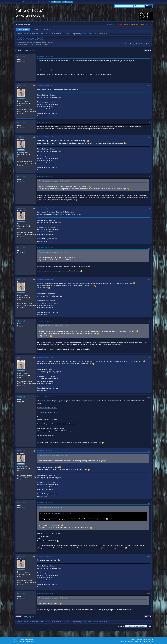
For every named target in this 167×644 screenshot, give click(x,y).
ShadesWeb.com (30, 642)
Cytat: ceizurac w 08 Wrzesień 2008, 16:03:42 (55, 252)
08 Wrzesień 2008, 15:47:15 (45, 122)
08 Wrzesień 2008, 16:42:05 (45, 556)
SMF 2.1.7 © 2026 (19, 639)
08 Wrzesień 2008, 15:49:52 (45, 137)
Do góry (19, 617)
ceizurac (21, 85)
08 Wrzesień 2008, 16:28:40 (45, 357)
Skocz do (121, 626)
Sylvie (90, 34)
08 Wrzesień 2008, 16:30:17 (45, 397)
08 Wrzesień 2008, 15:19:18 (45, 57)
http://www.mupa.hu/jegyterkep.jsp (49, 70)
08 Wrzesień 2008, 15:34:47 (45, 85)
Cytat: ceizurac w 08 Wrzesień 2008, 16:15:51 (55, 326)
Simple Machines (30, 639)
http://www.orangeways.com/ (47, 408)
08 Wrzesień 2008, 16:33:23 (45, 451)
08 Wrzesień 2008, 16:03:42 (45, 208)
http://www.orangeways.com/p (47, 412)
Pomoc (133, 639)
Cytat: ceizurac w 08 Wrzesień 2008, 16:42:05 (55, 598)
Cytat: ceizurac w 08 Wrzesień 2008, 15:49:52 (55, 181)
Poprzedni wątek (131, 44)
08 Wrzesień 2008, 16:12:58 (45, 248)
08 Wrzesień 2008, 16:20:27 (45, 321)
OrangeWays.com (92, 401)
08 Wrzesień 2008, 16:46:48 (45, 593)
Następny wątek (144, 44)
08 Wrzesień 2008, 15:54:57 (45, 176)
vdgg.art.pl (119, 24)
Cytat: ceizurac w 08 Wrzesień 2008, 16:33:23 (55, 508)
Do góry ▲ (150, 639)
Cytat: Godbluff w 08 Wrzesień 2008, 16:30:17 (55, 455)
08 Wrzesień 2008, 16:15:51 (45, 279)
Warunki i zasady (141, 639)
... (35, 51)
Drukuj (148, 51)
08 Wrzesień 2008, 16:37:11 (45, 503)
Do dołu (19, 51)
